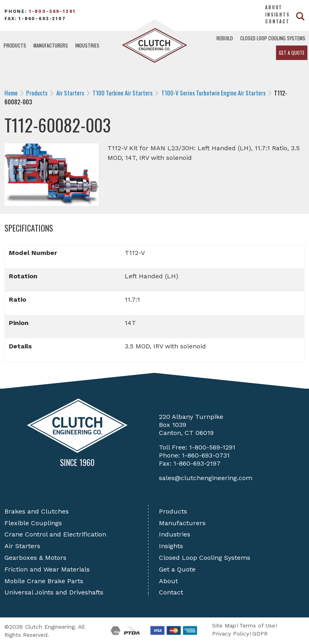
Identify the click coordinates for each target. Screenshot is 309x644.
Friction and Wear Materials (47, 569)
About (274, 7)
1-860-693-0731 (206, 455)
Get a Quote (292, 53)
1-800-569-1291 (52, 11)
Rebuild (225, 38)
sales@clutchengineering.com (206, 478)
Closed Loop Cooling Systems (273, 38)
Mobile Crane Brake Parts (44, 581)
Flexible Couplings (33, 523)
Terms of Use (257, 625)
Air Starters (22, 546)
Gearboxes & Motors (35, 558)
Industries (87, 45)
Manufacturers (51, 45)
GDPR (260, 634)
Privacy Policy (231, 634)
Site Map (224, 625)
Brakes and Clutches (37, 511)
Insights (277, 14)
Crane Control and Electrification (55, 534)
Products (15, 45)
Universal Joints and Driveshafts (54, 592)
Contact (277, 21)
